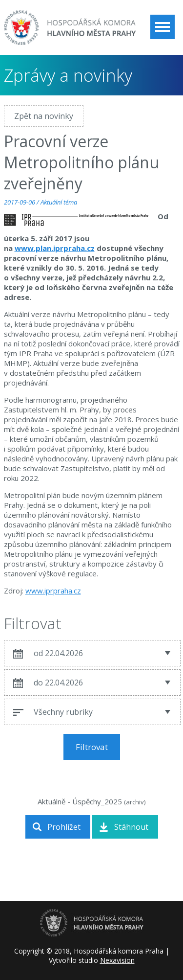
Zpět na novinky (44, 116)
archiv (135, 802)
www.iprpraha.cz (53, 591)
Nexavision (117, 960)
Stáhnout (131, 827)
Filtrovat (92, 747)
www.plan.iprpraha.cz (55, 248)
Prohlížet (64, 827)
